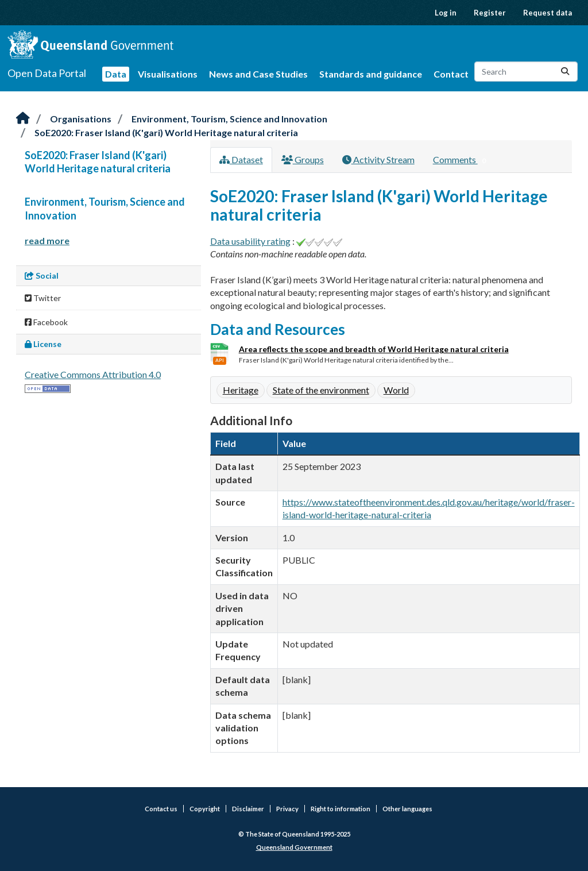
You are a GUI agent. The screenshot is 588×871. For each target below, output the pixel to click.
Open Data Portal (47, 73)
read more (47, 240)
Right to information (341, 809)
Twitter (43, 298)
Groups (303, 159)
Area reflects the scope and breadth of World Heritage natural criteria (374, 349)
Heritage (241, 390)
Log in (446, 13)
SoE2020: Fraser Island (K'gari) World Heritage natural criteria (166, 132)
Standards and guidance (371, 74)
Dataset (241, 159)
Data (116, 74)
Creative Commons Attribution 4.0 (93, 374)
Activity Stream (378, 159)
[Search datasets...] (526, 72)
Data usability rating (250, 241)
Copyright (205, 809)
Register (490, 13)
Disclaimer (248, 809)
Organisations (81, 119)
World (396, 390)
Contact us (161, 809)
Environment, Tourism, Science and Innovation (229, 119)
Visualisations (168, 74)
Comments (462, 160)
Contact (451, 74)
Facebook (46, 322)
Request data (548, 13)
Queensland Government (294, 847)
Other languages (407, 809)
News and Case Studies (258, 74)
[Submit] (565, 72)
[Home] (23, 119)
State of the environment (321, 390)
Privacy (287, 809)
